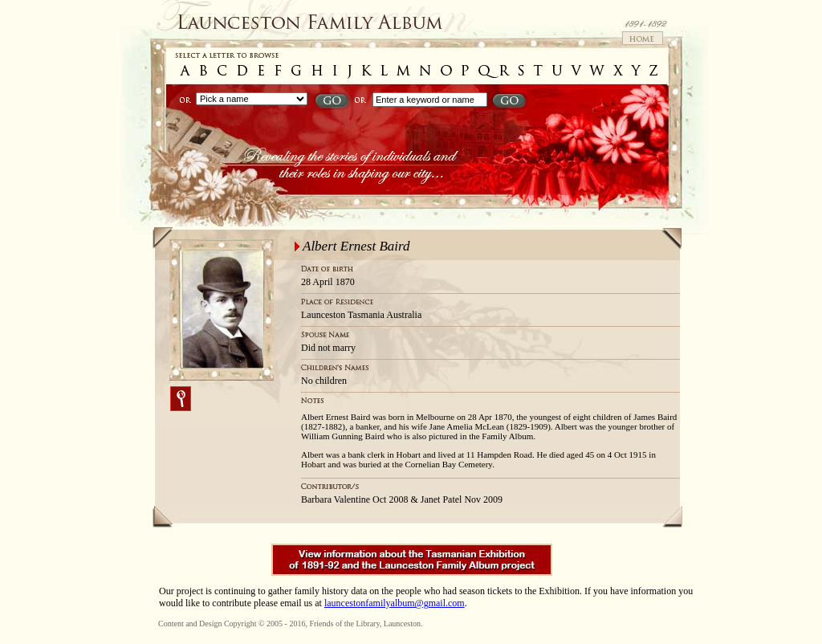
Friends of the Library (344, 624)
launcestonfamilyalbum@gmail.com (395, 603)
